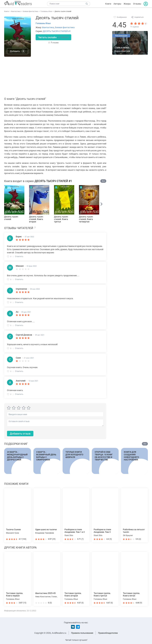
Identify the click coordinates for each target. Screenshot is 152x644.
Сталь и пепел (122, 47)
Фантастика (48, 27)
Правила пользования (82, 633)
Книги (108, 4)
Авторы (117, 4)
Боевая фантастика (65, 27)
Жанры (127, 4)
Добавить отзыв (20, 434)
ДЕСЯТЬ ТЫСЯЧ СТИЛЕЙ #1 (57, 31)
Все (103, 181)
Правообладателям (108, 633)
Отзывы (137, 4)
